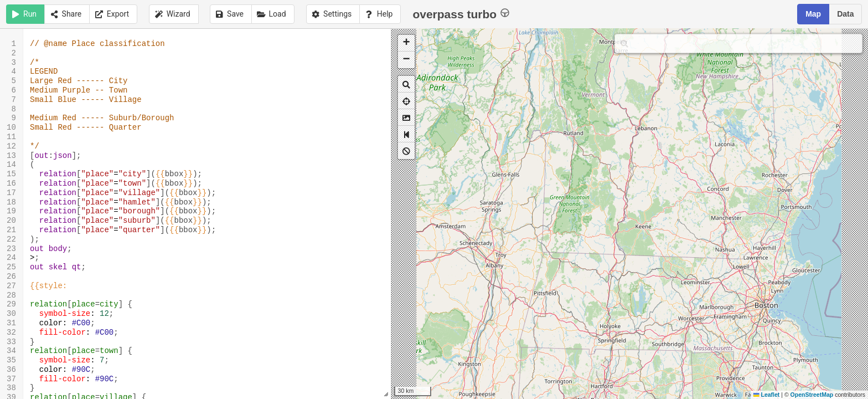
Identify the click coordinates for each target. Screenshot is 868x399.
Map (813, 14)
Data (845, 14)
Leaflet (766, 395)
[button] (406, 43)
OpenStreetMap (812, 395)
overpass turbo (461, 14)
